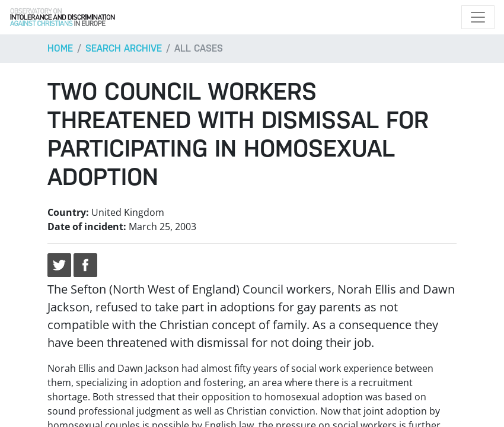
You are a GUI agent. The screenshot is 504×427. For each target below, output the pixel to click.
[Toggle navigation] (478, 17)
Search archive (124, 48)
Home (60, 48)
